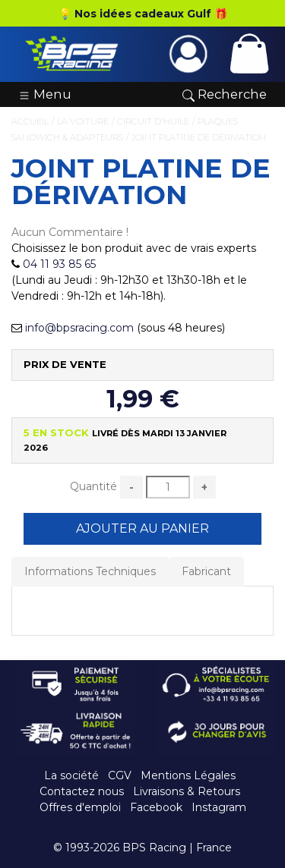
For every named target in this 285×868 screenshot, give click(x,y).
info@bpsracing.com (79, 328)
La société (71, 775)
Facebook (156, 807)
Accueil (30, 121)
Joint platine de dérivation (199, 137)
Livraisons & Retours (187, 791)
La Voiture (83, 121)
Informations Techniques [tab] (90, 571)
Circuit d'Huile (153, 121)
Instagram (219, 807)
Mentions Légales (188, 775)
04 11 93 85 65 (59, 264)
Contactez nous (82, 791)
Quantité (93, 486)
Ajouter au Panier (142, 528)
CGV (120, 775)
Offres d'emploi (80, 807)
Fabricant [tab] (206, 571)
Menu (45, 94)
